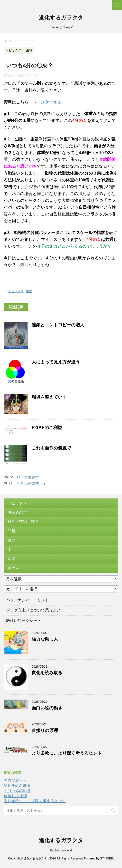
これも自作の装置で (51, 448)
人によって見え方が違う (56, 362)
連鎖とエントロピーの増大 (58, 325)
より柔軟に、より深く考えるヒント (67, 753)
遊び (11, 540)
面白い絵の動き (47, 708)
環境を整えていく (49, 397)
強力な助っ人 (45, 639)
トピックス (16, 291)
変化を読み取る (47, 673)
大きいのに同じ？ (32, 483)
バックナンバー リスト (28, 600)
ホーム (13, 568)
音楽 (11, 559)
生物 (29, 291)
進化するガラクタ (61, 18)
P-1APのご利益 (47, 428)
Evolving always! (61, 850)
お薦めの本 (17, 512)
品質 (11, 531)
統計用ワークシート (24, 620)
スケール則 (51, 102)
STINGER (107, 858)
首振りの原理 (45, 731)
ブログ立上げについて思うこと (33, 610)
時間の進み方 (28, 477)
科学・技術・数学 (23, 522)
